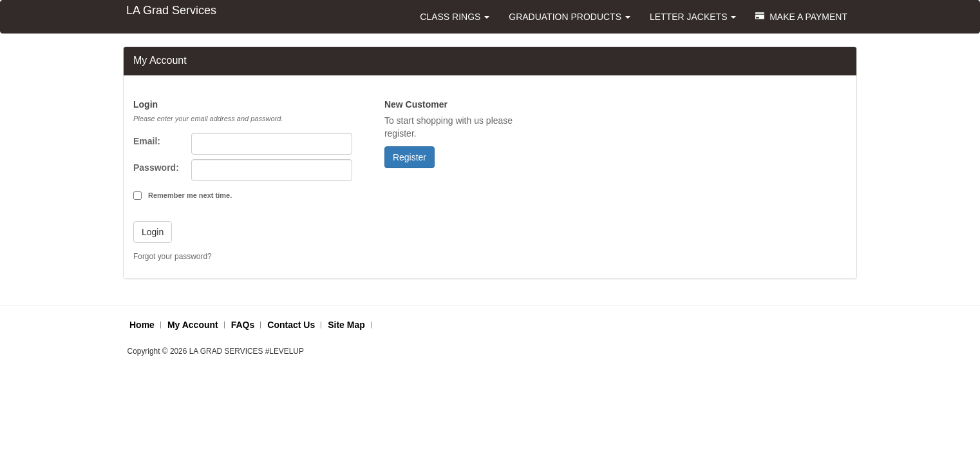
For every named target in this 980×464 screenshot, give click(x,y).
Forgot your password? (173, 256)
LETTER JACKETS (693, 17)
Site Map (346, 325)
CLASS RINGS (455, 17)
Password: (156, 168)
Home (142, 325)
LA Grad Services (171, 10)
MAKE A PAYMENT (801, 17)
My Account (193, 325)
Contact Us (291, 325)
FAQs (243, 325)
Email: (147, 141)
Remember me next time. (190, 195)
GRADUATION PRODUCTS (570, 17)
